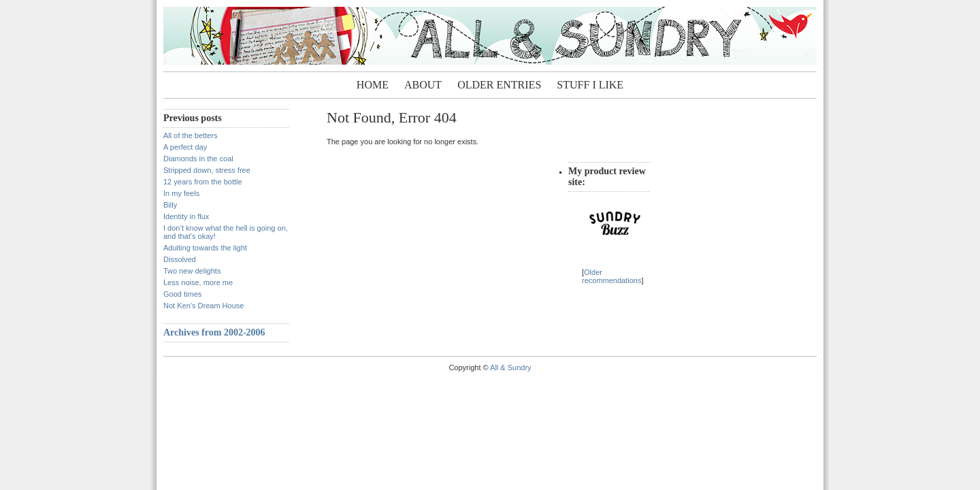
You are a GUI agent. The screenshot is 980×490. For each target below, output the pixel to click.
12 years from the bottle (203, 182)
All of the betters (191, 135)
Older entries (499, 85)
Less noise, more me (198, 282)
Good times (182, 294)
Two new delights (192, 271)
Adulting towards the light (205, 248)
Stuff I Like (590, 85)
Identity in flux (186, 216)
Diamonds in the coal (198, 159)
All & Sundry (511, 367)
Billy (170, 205)
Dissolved (180, 259)
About (423, 85)
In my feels (181, 193)
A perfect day (185, 147)
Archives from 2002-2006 (214, 332)
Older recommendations (611, 276)
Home (373, 85)
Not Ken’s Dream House (203, 306)
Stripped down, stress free (207, 170)
